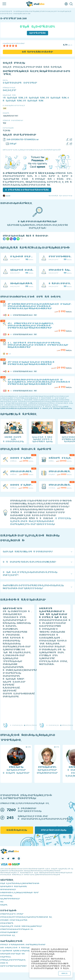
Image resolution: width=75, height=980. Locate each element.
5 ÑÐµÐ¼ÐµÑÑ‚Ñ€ (33, 101)
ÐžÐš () (64, 973)
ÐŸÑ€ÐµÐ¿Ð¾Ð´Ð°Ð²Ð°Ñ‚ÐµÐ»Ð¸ (13, 960)
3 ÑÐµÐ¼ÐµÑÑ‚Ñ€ (56, 98)
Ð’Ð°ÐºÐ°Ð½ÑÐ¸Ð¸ (8, 935)
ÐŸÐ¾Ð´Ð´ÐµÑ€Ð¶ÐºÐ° (9, 932)
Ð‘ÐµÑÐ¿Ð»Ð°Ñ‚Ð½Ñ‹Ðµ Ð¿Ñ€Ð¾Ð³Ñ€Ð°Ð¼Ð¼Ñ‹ (20, 883)
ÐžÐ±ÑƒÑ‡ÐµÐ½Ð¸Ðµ (17, 830)
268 (5, 108)
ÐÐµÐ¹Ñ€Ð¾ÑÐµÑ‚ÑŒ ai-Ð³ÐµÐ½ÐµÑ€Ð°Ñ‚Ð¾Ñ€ (20, 951)
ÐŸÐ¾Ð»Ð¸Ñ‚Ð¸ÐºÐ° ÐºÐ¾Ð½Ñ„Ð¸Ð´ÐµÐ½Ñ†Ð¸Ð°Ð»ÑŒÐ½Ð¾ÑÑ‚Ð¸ (26, 917)
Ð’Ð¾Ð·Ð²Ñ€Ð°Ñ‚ (7, 923)
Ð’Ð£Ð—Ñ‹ (4, 963)
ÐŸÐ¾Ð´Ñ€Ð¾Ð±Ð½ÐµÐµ (54, 830)
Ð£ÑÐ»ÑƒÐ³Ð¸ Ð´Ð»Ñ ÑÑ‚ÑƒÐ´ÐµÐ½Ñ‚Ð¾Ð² (18, 948)
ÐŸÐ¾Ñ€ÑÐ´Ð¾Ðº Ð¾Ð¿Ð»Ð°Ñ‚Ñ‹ (14, 920)
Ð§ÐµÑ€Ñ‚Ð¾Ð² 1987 (11, 116)
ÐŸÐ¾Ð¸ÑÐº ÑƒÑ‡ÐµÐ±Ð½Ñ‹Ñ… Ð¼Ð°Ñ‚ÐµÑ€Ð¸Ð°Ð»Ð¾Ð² (23, 945)
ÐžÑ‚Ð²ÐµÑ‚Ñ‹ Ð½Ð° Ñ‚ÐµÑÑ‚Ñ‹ (13, 954)
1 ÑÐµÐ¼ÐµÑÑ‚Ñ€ (13, 98)
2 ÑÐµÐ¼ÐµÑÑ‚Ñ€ (35, 98)
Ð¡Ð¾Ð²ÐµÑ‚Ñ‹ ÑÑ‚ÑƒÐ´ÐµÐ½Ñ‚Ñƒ (14, 886)
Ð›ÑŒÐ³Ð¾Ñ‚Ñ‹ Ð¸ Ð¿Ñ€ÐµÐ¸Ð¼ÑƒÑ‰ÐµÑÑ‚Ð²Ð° (20, 893)
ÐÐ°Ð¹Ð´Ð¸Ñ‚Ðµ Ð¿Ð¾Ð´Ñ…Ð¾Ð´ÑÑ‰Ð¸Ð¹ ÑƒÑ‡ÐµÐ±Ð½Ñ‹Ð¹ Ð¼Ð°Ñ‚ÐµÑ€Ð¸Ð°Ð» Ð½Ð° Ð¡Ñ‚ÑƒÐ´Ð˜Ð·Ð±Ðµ (41, 521)
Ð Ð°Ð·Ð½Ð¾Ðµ (6, 896)
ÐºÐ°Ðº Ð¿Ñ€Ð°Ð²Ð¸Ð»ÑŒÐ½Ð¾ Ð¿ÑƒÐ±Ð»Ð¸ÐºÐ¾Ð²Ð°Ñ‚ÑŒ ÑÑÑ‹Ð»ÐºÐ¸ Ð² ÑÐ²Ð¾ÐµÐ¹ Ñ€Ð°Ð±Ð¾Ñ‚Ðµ (36, 407)
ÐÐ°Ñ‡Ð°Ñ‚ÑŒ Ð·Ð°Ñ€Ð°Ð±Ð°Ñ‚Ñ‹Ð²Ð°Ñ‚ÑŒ (27, 190)
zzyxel (7, 196)
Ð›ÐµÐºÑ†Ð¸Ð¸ (6, 957)
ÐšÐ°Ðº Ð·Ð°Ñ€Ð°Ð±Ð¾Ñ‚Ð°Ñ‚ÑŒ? (14, 966)
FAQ (2, 902)
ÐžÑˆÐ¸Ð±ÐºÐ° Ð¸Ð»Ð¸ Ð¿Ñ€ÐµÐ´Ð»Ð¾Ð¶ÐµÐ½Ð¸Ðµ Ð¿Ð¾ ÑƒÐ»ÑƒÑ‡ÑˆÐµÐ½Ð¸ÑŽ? (32, 150)
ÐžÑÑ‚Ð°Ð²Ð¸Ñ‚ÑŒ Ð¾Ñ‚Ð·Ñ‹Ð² (37, 52)
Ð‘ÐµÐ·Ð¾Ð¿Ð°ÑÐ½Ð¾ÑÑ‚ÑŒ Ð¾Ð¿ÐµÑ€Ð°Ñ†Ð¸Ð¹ (21, 926)
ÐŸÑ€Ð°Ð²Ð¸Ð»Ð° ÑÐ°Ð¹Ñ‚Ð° (12, 914)
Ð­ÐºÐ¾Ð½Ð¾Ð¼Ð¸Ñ (9, 889)
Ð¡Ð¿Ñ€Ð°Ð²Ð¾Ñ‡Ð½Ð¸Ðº (10, 899)
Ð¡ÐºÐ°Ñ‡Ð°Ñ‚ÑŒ (37, 33)
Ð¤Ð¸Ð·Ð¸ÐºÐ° (10, 90)
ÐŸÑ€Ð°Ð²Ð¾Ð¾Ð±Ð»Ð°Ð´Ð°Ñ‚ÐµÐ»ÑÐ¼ (17, 929)
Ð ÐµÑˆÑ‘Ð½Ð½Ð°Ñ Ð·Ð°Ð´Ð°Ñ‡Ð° (20, 83)
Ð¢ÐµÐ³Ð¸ (4, 905)
